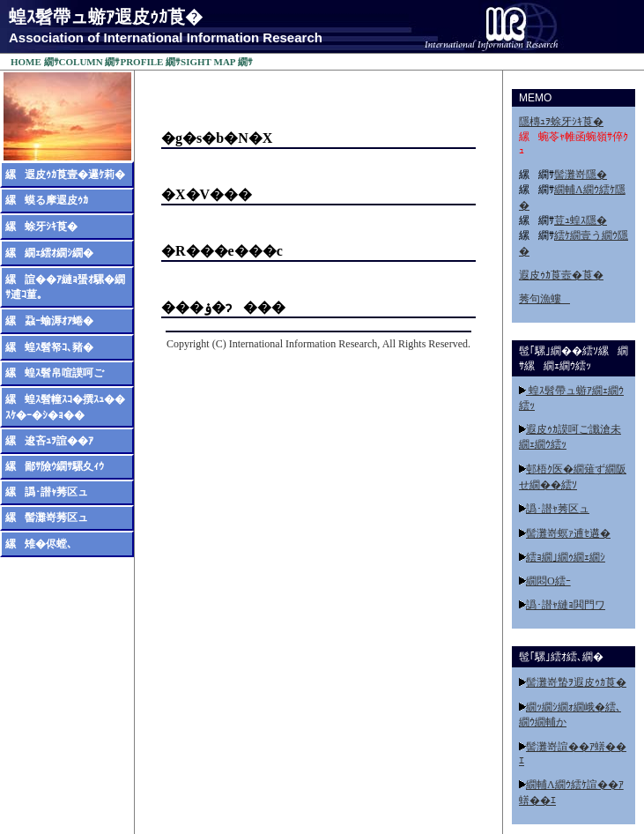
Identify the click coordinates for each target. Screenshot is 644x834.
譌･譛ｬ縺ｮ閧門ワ (566, 604)
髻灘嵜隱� (581, 174)
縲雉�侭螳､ (39, 543)
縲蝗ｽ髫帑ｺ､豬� (49, 346)
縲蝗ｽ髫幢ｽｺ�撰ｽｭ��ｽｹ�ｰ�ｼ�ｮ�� (65, 406)
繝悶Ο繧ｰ (548, 580)
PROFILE (141, 61)
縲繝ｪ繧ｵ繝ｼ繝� (49, 252)
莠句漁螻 (544, 298)
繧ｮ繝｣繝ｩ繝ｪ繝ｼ (566, 556)
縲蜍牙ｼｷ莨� (41, 226)
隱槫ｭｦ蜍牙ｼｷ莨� (561, 121)
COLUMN (81, 61)
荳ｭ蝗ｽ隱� (581, 220)
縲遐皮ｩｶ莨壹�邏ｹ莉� (65, 174)
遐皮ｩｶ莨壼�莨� (561, 274)
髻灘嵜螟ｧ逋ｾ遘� (568, 532)
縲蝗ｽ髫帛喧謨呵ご (55, 372)
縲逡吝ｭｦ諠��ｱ (49, 440)
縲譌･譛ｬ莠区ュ (47, 491)
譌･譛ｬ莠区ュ (558, 508)
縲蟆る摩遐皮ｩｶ (47, 199)
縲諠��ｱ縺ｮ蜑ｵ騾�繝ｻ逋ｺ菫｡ (65, 286)
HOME (26, 61)
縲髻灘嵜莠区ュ (47, 517)
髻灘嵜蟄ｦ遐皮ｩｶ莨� (576, 681)
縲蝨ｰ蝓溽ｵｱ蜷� (49, 320)
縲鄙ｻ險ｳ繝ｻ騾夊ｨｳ (55, 465)
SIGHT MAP (208, 61)
